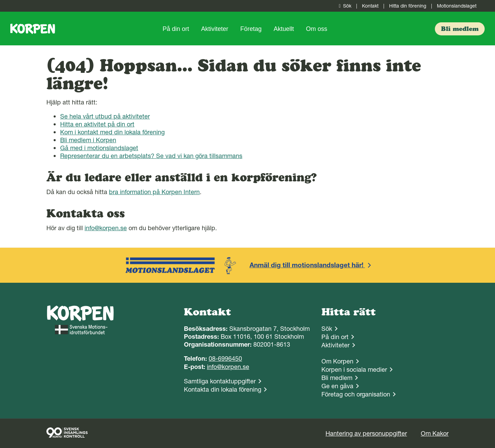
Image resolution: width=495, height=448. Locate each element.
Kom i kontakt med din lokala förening (112, 132)
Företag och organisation (356, 394)
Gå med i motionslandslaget (99, 148)
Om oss (317, 29)
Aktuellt (284, 29)
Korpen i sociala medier (354, 369)
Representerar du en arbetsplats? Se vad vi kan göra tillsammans (151, 156)
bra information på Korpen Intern (154, 192)
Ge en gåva (337, 386)
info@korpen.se (106, 228)
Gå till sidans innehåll (0, 0)
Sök (344, 6)
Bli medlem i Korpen (88, 140)
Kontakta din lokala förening (223, 389)
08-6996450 (225, 359)
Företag (251, 29)
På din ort (176, 29)
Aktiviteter (215, 29)
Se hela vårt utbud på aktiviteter (105, 116)
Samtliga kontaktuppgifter (220, 381)
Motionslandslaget (457, 6)
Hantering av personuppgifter (366, 433)
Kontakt (370, 6)
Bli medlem (337, 378)
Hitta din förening (408, 6)
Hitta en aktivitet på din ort (97, 124)
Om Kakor (435, 433)
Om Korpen (337, 361)
